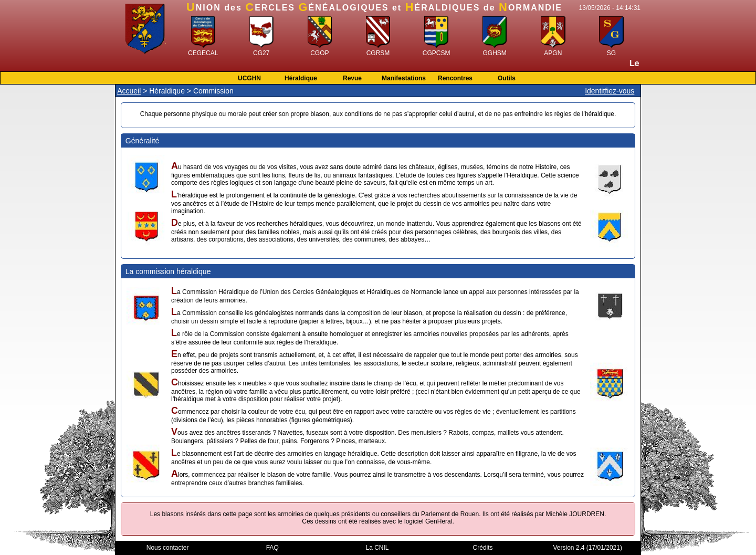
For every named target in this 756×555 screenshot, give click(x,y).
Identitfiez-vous (610, 91)
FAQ (272, 548)
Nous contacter (168, 548)
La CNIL (377, 548)
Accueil (129, 91)
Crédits (483, 548)
